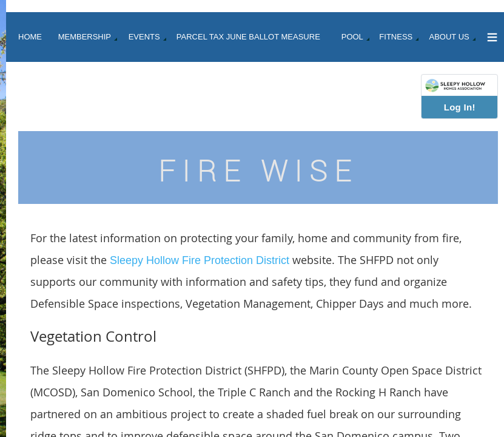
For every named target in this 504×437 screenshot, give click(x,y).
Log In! (460, 107)
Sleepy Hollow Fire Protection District (200, 260)
